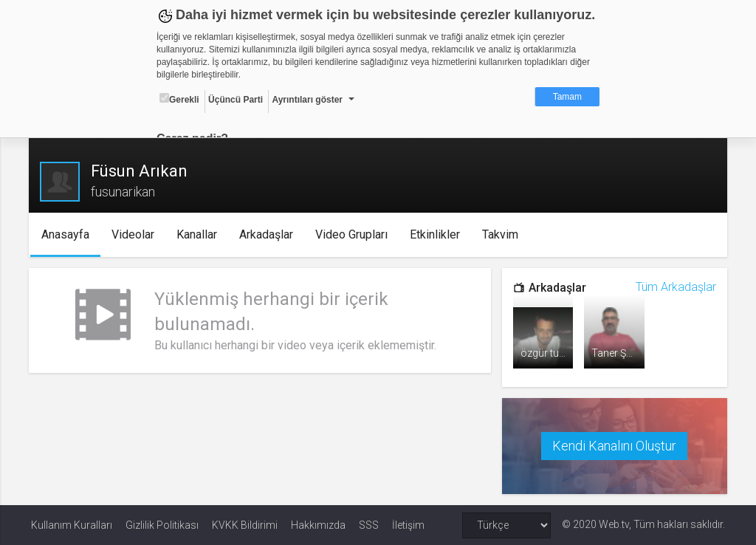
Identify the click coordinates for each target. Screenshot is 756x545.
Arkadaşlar (269, 234)
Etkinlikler (438, 234)
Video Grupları (354, 234)
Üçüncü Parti (236, 100)
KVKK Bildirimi (245, 524)
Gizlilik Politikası (162, 524)
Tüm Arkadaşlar (674, 287)
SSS (369, 524)
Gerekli (179, 99)
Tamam (567, 97)
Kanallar (200, 234)
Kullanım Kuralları (72, 524)
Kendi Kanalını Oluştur (613, 445)
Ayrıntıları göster (307, 100)
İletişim (408, 524)
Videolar (136, 234)
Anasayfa (68, 234)
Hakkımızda (318, 524)
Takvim (503, 234)
